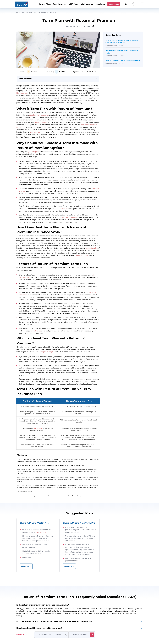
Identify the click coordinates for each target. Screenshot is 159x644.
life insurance (22, 93)
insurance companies (70, 217)
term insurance (36, 132)
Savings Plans (45, 4)
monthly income (82, 255)
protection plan (92, 248)
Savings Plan (40, 532)
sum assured (38, 428)
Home (18, 12)
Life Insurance (87, 4)
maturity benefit (41, 122)
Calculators (100, 4)
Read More (26, 566)
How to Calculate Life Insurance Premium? (123, 61)
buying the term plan (47, 352)
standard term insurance (39, 115)
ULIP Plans (74, 4)
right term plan (33, 152)
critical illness (36, 331)
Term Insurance (60, 4)
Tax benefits (63, 209)
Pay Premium (114, 4)
